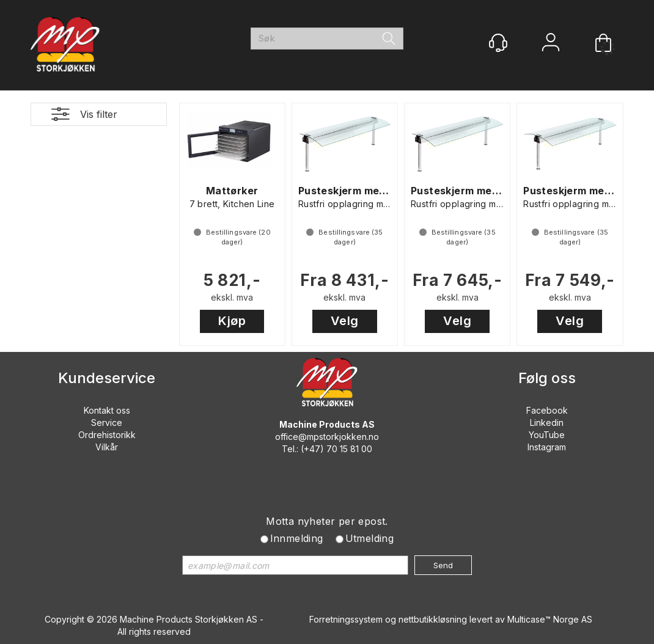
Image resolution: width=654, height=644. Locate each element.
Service (107, 423)
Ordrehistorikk (107, 435)
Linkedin (547, 423)
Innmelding (297, 538)
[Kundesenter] (498, 43)
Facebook (547, 410)
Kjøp (232, 321)
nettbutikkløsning (433, 619)
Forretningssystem (346, 619)
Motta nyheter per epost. (327, 521)
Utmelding (370, 538)
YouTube (547, 435)
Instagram (547, 447)
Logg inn (551, 44)
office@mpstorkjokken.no (327, 437)
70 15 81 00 (349, 449)
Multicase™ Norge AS (550, 619)
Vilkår (107, 447)
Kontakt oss (107, 410)
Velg (345, 321)
